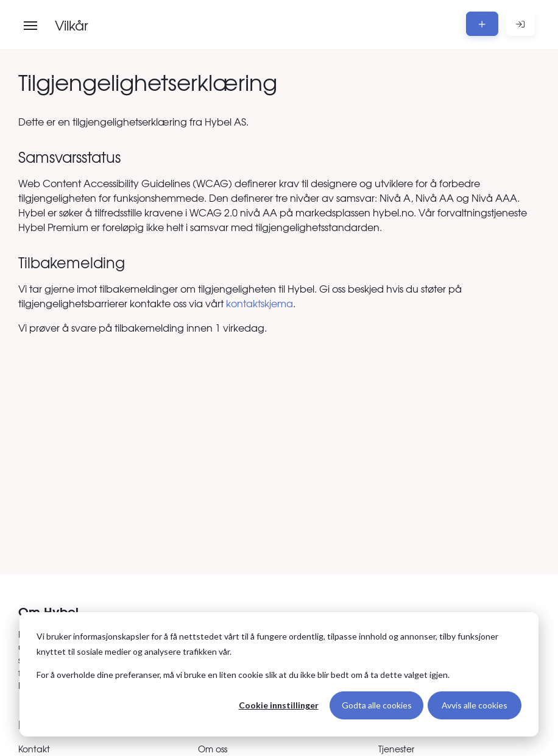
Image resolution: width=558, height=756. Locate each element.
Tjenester (396, 749)
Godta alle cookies (377, 705)
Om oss (213, 749)
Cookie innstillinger (279, 705)
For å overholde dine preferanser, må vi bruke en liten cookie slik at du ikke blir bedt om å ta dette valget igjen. (243, 675)
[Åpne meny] (30, 26)
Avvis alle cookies (475, 705)
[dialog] (279, 674)
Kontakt (34, 749)
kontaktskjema (260, 303)
